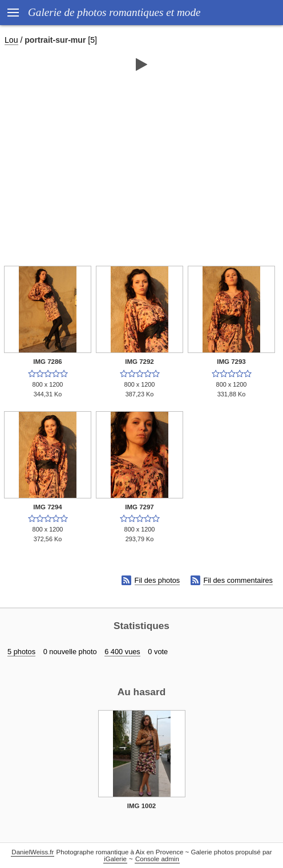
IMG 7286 (48, 362)
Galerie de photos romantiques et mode (114, 12)
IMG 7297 (140, 507)
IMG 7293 (231, 362)
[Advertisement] (141, 164)
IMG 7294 (48, 507)
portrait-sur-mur (55, 40)
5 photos (21, 652)
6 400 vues (122, 652)
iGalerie (115, 859)
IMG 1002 (142, 806)
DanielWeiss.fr (33, 852)
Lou (11, 40)
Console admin (157, 859)
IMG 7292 (140, 362)
